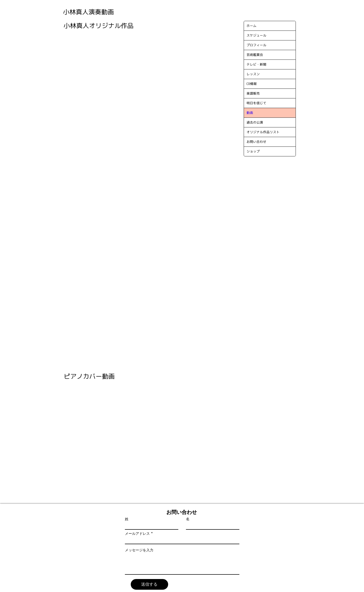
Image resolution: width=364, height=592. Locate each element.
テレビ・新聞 (256, 64)
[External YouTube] (101, 58)
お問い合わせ (256, 142)
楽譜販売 (253, 93)
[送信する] (149, 584)
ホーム (251, 26)
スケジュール (256, 35)
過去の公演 (255, 122)
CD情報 (252, 84)
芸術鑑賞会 (255, 55)
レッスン (253, 74)
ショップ (253, 151)
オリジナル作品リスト (263, 132)
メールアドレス (137, 534)
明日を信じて (256, 103)
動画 (250, 113)
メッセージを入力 (139, 550)
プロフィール (256, 45)
